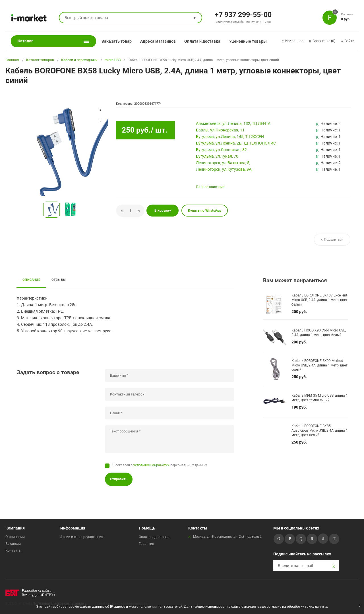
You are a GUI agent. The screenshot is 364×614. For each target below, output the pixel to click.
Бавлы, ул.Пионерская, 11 (220, 130)
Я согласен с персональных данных (160, 465)
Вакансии (13, 544)
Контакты (13, 551)
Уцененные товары (248, 41)
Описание (31, 280)
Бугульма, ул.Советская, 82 (221, 150)
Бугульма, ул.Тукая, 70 (217, 156)
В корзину (163, 211)
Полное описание (210, 187)
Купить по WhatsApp (205, 211)
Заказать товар (117, 41)
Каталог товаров (40, 60)
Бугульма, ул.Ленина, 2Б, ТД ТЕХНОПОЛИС (236, 143)
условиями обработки (151, 465)
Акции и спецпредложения (82, 537)
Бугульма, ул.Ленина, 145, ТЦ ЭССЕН (230, 137)
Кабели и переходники (79, 60)
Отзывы (59, 280)
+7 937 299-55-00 (243, 14)
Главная (12, 60)
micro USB (113, 60)
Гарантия (146, 544)
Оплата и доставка (202, 41)
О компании (15, 537)
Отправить (119, 479)
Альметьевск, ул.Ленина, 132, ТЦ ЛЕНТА (233, 123)
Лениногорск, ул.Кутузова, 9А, (224, 169)
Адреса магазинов (158, 41)
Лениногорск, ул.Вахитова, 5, (223, 163)
